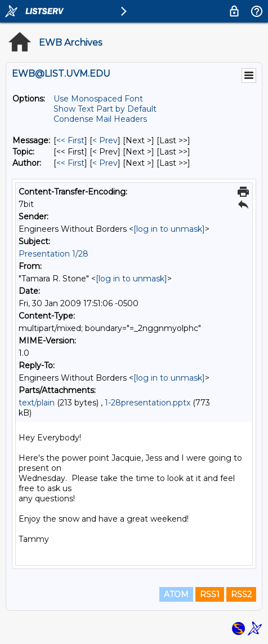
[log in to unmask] (169, 229)
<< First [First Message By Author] (70, 163)
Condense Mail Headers (100, 119)
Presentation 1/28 (53, 254)
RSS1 (210, 594)
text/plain (37, 403)
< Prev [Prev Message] (105, 140)
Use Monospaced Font (98, 99)
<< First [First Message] (70, 140)
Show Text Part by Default (105, 109)
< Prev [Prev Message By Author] (105, 163)
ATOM (176, 594)
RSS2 (241, 594)
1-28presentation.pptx (148, 403)
